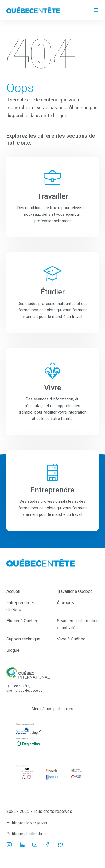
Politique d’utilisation (26, 834)
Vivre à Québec (71, 639)
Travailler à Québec (75, 591)
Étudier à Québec (22, 621)
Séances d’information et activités (78, 624)
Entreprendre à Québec (20, 606)
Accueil (13, 591)
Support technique (23, 639)
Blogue (13, 650)
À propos (65, 603)
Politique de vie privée (28, 823)
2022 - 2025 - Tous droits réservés (39, 811)
